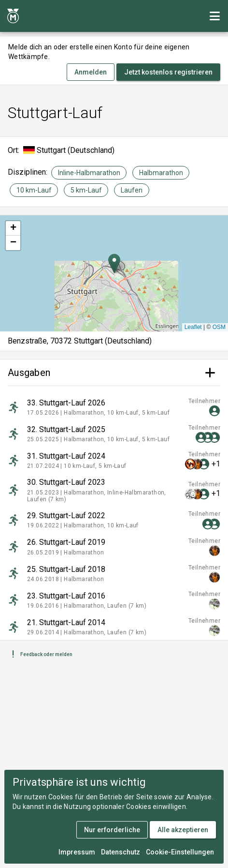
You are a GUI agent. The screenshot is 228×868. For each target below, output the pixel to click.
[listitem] (114, 407)
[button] (114, 263)
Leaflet (193, 327)
